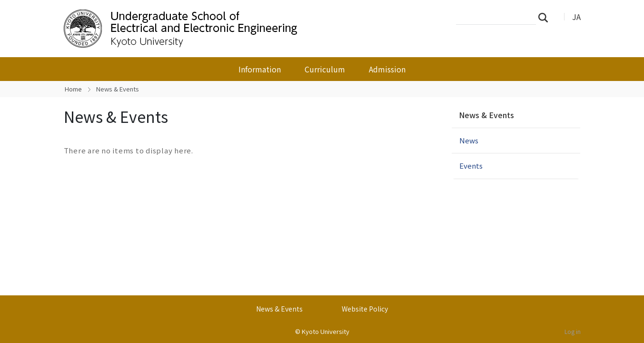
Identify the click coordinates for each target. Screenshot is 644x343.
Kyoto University (326, 331)
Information (260, 69)
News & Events (486, 115)
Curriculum (325, 69)
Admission (387, 69)
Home (73, 89)
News (469, 140)
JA (576, 17)
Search (546, 17)
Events (471, 166)
